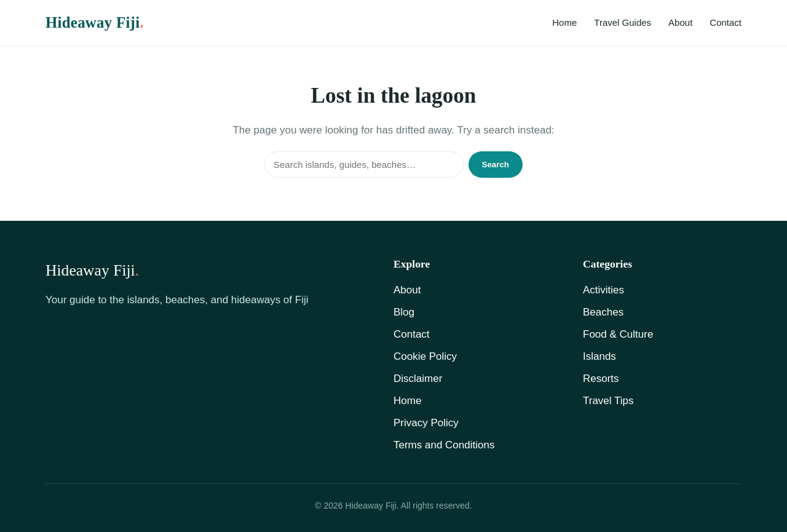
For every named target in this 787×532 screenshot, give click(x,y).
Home (564, 22)
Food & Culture (618, 334)
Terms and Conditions (444, 445)
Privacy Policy (426, 423)
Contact (726, 22)
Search (496, 165)
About (680, 22)
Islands (599, 356)
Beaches (603, 312)
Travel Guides (623, 22)
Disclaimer (418, 379)
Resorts (601, 379)
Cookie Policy (425, 356)
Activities (603, 290)
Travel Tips (608, 401)
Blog (404, 312)
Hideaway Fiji (95, 22)
